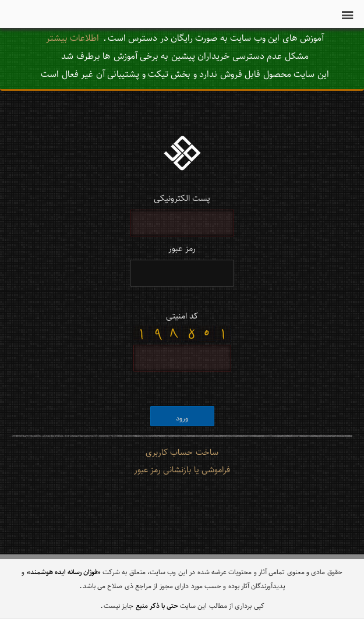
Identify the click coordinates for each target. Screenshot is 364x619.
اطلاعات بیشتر (73, 38)
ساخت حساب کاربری (182, 452)
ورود (182, 418)
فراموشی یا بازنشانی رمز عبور (182, 469)
